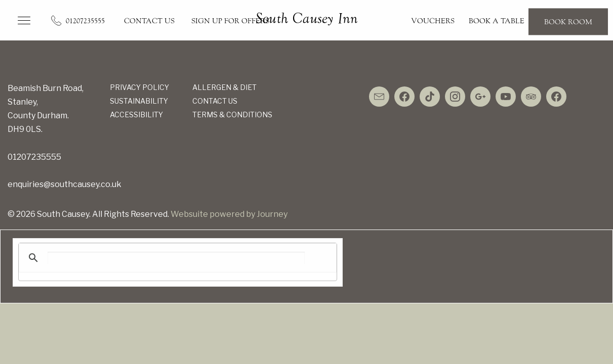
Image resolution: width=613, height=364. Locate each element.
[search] (176, 258)
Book (568, 21)
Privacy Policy (139, 87)
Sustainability (139, 101)
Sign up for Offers (230, 21)
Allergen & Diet (224, 87)
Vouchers (433, 21)
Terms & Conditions (232, 115)
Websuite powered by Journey (229, 214)
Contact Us (149, 21)
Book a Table (497, 21)
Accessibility (136, 115)
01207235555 (85, 21)
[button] (24, 20)
